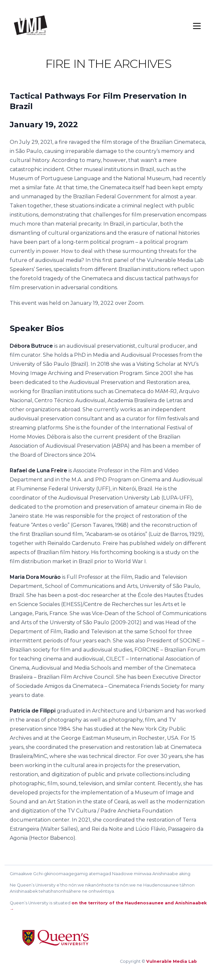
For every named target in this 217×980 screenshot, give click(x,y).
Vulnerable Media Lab (172, 961)
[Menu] (197, 26)
